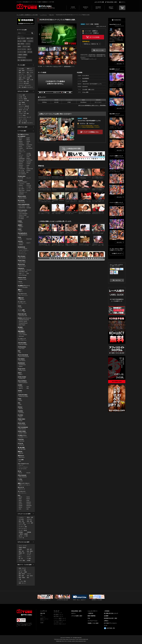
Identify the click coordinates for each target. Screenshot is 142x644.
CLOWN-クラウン (22, 435)
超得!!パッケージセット (24, 483)
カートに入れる (94, 37)
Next (75, 34)
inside (20, 239)
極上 (28, 172)
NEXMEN (20, 327)
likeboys (20, 407)
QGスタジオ (21, 487)
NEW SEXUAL (22, 429)
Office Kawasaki (22, 475)
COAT (28, 206)
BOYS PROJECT (23, 182)
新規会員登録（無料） (112, 2)
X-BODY (21, 148)
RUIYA (28, 499)
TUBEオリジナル (22, 57)
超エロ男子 (22, 189)
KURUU (21, 143)
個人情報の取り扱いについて (111, 613)
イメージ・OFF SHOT (24, 83)
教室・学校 (21, 521)
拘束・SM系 (22, 70)
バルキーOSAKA (23, 335)
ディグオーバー (22, 302)
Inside (20, 237)
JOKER (28, 141)
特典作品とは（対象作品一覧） (91, 44)
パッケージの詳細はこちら (91, 132)
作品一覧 (51, 15)
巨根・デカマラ (21, 38)
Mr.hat (20, 471)
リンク (106, 626)
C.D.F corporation (23, 210)
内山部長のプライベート (24, 286)
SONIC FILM (30, 169)
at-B (28, 217)
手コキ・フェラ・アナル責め (25, 76)
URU (20, 509)
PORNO (21, 245)
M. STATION (22, 172)
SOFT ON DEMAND (23, 427)
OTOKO (28, 170)
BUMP (28, 138)
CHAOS (21, 185)
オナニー (29, 74)
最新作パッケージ (44, 619)
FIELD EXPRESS (22, 381)
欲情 (28, 273)
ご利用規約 (107, 611)
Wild (28, 388)
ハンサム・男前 (22, 581)
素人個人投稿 (21, 448)
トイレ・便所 (30, 523)
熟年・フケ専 (30, 80)
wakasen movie (22, 278)
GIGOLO (21, 165)
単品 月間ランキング (58, 616)
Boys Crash (22, 191)
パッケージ (43, 617)
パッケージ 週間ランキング (60, 618)
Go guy (21, 157)
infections (29, 162)
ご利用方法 (90, 613)
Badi (19, 351)
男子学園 (29, 155)
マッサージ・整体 (22, 52)
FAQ (89, 618)
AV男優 (29, 560)
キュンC (29, 178)
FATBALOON (22, 379)
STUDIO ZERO (22, 176)
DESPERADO (21, 363)
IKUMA (21, 506)
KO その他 (21, 170)
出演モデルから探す (23, 127)
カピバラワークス (22, 294)
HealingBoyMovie (22, 233)
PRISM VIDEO (22, 419)
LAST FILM (22, 348)
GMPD (19, 46)
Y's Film (20, 479)
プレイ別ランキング (58, 622)
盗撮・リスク (22, 72)
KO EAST (20, 180)
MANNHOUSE (22, 247)
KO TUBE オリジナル (23, 135)
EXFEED (29, 208)
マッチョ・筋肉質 (23, 99)
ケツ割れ (29, 559)
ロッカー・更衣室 (23, 530)
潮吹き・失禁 (30, 38)
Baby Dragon (22, 325)
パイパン (28, 44)
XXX (20, 153)
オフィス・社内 (22, 525)
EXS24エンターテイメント (24, 318)
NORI (20, 502)
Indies (28, 165)
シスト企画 (21, 460)
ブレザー (29, 555)
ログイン (123, 2)
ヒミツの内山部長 (23, 287)
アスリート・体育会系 (24, 106)
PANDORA (21, 145)
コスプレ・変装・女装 (24, 82)
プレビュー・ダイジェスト (25, 85)
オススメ (42, 621)
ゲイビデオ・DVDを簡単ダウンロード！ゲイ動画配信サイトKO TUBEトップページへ (24, 611)
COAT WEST (22, 206)
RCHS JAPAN (21, 423)
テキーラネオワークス (23, 464)
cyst (20, 461)
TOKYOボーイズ (23, 192)
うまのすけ (22, 184)
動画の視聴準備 (91, 616)
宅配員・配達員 (22, 547)
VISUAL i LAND (23, 215)
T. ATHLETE (22, 169)
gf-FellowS (21, 217)
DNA (19, 403)
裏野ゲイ (20, 290)
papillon (21, 366)
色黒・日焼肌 (22, 578)
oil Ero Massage (23, 275)
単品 (41, 615)
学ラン (20, 555)
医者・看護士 (30, 551)
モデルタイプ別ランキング (60, 624)
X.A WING (21, 219)
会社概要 (106, 616)
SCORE (21, 167)
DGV (19, 496)
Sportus (21, 164)
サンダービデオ (23, 469)
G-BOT (20, 229)
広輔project (21, 298)
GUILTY (28, 243)
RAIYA (28, 497)
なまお (20, 306)
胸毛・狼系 (21, 576)
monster (28, 191)
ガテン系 (30, 52)
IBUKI (20, 501)
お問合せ (106, 621)
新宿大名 (20, 452)
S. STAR (29, 147)
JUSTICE (20, 241)
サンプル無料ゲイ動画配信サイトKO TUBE (27, 15)
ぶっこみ (21, 187)
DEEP (20, 140)
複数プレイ (29, 69)
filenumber (21, 336)
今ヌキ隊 (21, 178)
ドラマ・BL (21, 538)
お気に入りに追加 (100, 50)
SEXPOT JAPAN (23, 321)
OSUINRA (20, 411)
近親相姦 (29, 532)
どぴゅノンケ (22, 152)
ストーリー (21, 74)
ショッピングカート (93, 611)
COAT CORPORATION (24, 205)
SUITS (20, 147)
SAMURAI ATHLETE (24, 320)
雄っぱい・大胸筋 (22, 41)
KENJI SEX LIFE (22, 314)
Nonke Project (22, 260)
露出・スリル (30, 72)
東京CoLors (21, 456)
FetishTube (21, 439)
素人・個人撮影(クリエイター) (25, 60)
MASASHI (29, 506)
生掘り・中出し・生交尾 (24, 78)
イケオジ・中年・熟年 (24, 114)
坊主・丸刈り (30, 576)
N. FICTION (29, 160)
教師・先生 (21, 551)
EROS (28, 140)
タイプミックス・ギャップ (25, 117)
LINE (28, 143)
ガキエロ (21, 155)
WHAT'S (21, 388)
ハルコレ (20, 282)
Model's (28, 159)
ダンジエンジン (22, 491)
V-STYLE (29, 185)
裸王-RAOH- (30, 148)
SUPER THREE (22, 431)
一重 (20, 579)
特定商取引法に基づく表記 (110, 618)
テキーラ (21, 465)
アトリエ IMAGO (23, 249)
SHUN (20, 497)
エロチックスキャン (24, 250)
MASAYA (29, 502)
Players (21, 417)
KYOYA (28, 507)
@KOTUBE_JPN (111, 628)
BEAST (21, 138)
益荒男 (28, 184)
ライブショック (23, 254)
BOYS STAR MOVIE (23, 355)
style (28, 387)
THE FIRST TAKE (23, 272)
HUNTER (21, 162)
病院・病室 (29, 521)
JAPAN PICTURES (23, 395)
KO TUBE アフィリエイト (110, 623)
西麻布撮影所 (21, 331)
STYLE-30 (20, 443)
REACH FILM (21, 264)
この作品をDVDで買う (74, 149)
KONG (20, 399)
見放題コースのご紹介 (93, 623)
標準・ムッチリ (22, 104)
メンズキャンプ (22, 339)
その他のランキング (117, 253)
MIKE (20, 499)
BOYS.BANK (21, 200)
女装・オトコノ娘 (23, 121)
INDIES (21, 141)
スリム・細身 (22, 95)
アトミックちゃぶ (23, 467)
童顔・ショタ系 (22, 112)
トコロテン (30, 41)
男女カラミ (21, 80)
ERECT (20, 373)
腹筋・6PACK (21, 44)
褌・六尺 (21, 559)
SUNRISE (21, 194)
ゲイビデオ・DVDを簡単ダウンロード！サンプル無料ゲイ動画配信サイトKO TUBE (35, 2)
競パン (29, 49)
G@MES (20, 385)
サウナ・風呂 (22, 523)
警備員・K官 (22, 553)
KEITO (20, 504)
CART (122, 8)
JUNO (28, 157)
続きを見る (119, 64)
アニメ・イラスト (23, 119)
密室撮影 (21, 532)
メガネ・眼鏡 (22, 560)
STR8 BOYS (21, 268)
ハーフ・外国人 (22, 115)
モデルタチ (29, 519)
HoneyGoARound (23, 323)
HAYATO (29, 504)
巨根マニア (22, 273)
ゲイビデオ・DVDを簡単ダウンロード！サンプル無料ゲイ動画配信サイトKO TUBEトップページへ (27, 6)
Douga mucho (22, 369)
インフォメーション (93, 621)
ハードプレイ (30, 70)
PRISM (21, 421)
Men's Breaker (22, 256)
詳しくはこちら (117, 280)
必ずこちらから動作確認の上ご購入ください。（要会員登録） (92, 105)
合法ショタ (22, 150)
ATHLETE (29, 270)
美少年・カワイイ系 (23, 110)
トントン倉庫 (21, 310)
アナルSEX (21, 69)
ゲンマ (20, 392)
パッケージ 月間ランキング (60, 620)
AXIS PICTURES (22, 343)
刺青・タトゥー (22, 583)
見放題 (42, 623)
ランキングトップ (58, 613)
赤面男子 (20, 225)
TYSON (28, 164)
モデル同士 (21, 519)
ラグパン (29, 557)
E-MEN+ (20, 221)
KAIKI (28, 501)
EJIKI (20, 405)
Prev (39, 34)
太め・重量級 (22, 102)
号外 (28, 167)
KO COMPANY (22, 136)
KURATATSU (22, 208)
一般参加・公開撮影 (22, 55)
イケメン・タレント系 (24, 108)
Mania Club (22, 160)
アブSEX (29, 187)
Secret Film (29, 145)
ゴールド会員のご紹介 (77, 616)
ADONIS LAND (23, 212)
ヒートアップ (22, 252)
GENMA (20, 391)
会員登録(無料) (67, 66)
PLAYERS (20, 415)
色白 (28, 578)
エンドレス (29, 189)
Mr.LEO (28, 473)
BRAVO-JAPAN (22, 196)
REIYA (20, 507)
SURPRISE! (22, 159)
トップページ (73, 8)
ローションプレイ (23, 528)
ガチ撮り (29, 153)
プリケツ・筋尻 (26, 46)
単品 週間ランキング (58, 615)
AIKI (28, 509)
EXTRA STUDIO (22, 377)
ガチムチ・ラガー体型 (24, 101)
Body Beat (29, 239)
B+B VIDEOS (21, 359)
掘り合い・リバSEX (23, 536)
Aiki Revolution (22, 347)
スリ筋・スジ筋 (22, 97)
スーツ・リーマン (22, 49)
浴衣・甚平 (29, 549)
